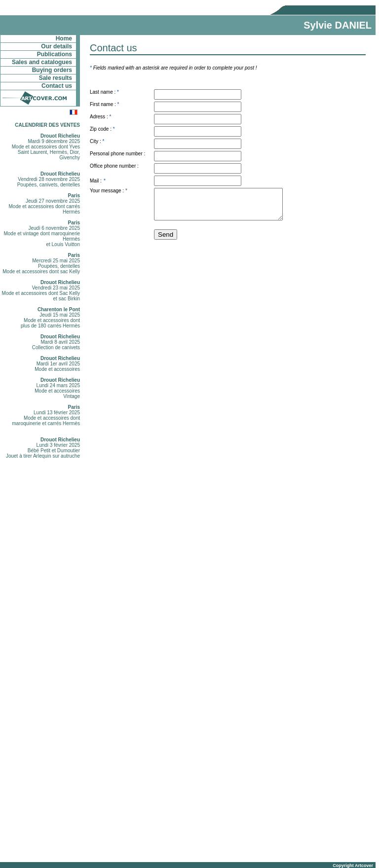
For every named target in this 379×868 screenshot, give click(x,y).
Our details (57, 46)
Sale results (56, 78)
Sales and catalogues (42, 62)
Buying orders (52, 70)
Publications (55, 54)
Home (64, 38)
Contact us (57, 86)
